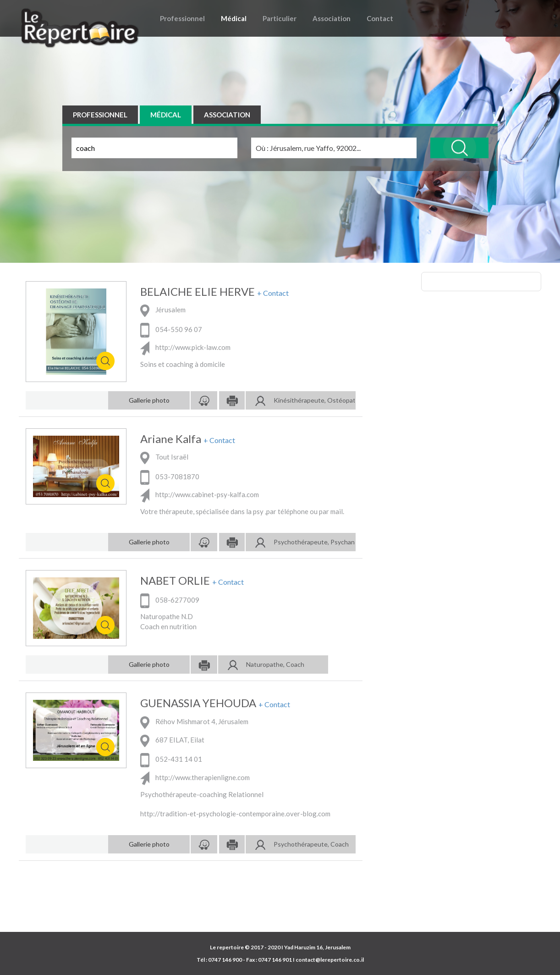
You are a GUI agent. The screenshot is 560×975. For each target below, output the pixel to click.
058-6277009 (170, 600)
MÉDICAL (166, 115)
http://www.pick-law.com (185, 347)
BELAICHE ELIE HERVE (198, 292)
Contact (380, 18)
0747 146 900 (225, 960)
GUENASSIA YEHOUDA (198, 703)
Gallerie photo (149, 400)
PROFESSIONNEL (100, 115)
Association (332, 18)
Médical (234, 18)
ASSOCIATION (227, 115)
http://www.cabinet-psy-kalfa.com (200, 494)
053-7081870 (170, 476)
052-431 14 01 (171, 759)
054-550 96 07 (171, 329)
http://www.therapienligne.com (195, 777)
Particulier (280, 18)
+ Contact (273, 293)
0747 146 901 (275, 960)
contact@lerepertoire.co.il (330, 960)
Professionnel (182, 18)
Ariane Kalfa (171, 439)
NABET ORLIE (175, 581)
